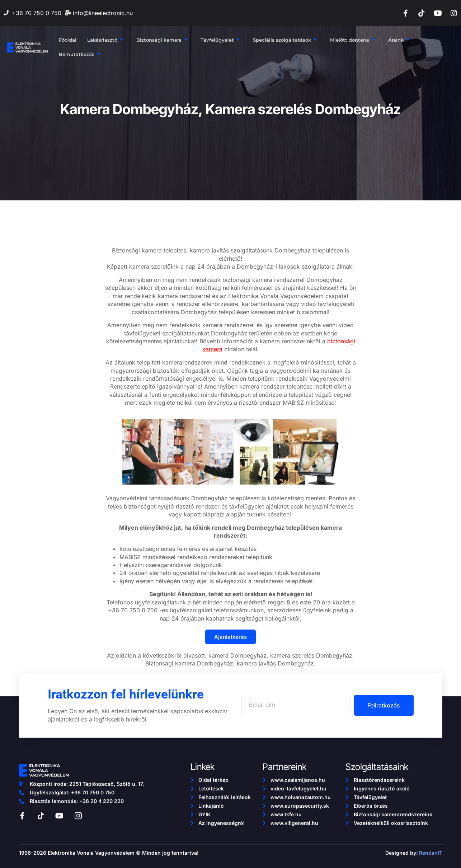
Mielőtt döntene (353, 40)
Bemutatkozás (80, 55)
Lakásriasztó (105, 40)
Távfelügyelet (220, 40)
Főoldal (68, 40)
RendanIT (431, 853)
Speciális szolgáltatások (285, 40)
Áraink (399, 40)
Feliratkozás (383, 705)
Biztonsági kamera (162, 40)
